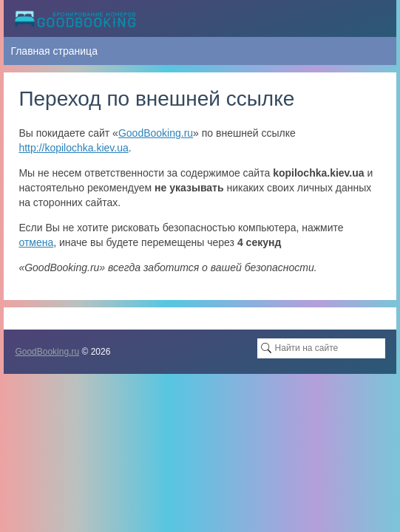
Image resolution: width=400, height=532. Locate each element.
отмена (36, 242)
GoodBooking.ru (156, 133)
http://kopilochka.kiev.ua (73, 148)
